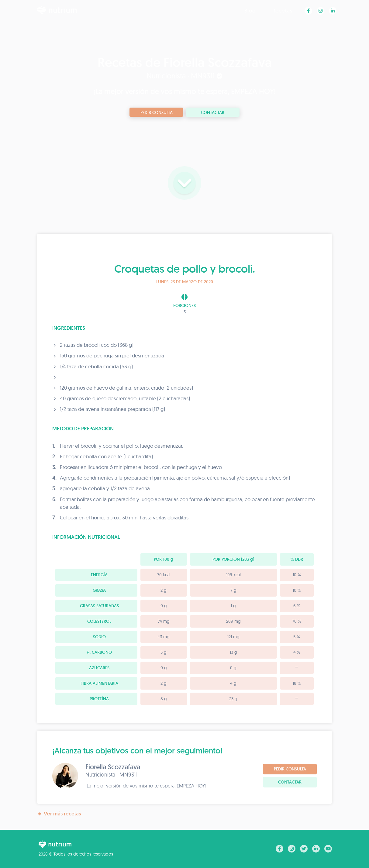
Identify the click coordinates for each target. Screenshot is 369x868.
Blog (250, 10)
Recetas (282, 10)
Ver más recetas (59, 814)
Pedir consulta (157, 112)
